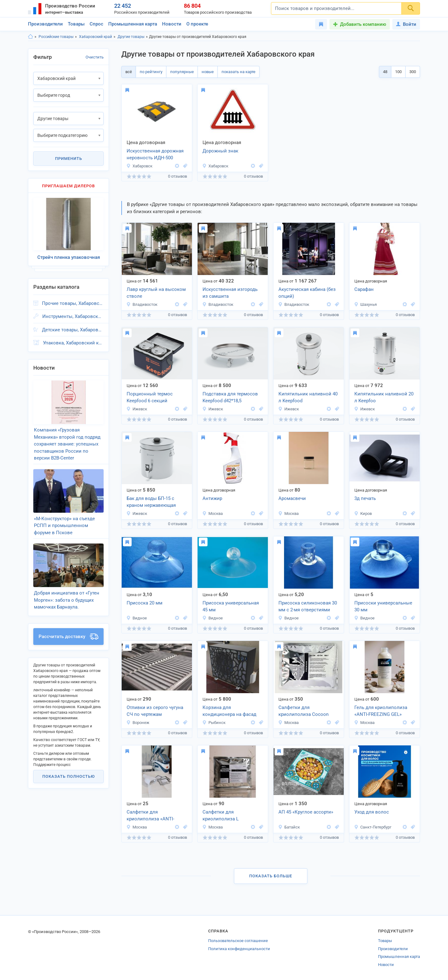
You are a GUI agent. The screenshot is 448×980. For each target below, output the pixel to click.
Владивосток (142, 304)
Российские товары (56, 37)
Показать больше (271, 876)
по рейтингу (151, 72)
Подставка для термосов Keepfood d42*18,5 (230, 397)
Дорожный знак (220, 151)
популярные (182, 72)
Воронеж (138, 723)
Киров (363, 513)
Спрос (96, 24)
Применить (69, 159)
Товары (76, 24)
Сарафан (364, 289)
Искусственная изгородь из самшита (230, 293)
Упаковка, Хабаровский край (73, 343)
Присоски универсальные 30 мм (383, 607)
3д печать (365, 498)
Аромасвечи (292, 498)
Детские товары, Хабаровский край (73, 330)
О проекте (197, 24)
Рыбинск (214, 723)
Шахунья (365, 304)
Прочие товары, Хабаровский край (73, 303)
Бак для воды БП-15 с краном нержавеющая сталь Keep (151, 502)
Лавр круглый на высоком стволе (156, 293)
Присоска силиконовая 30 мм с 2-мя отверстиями (308, 607)
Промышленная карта (133, 24)
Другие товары (131, 37)
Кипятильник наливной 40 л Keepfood (308, 397)
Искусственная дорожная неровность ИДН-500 (155, 154)
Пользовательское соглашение (238, 941)
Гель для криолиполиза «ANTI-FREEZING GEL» (381, 711)
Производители (45, 24)
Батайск (289, 827)
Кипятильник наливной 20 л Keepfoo (384, 397)
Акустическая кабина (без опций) (307, 293)
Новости (172, 24)
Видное (137, 618)
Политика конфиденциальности (239, 949)
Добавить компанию (363, 24)
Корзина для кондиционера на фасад (229, 711)
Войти (406, 24)
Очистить (95, 57)
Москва (212, 513)
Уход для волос (372, 812)
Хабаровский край (96, 37)
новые (208, 72)
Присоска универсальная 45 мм (231, 607)
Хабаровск (139, 166)
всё (129, 72)
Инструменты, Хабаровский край (73, 316)
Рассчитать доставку (68, 637)
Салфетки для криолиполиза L (221, 816)
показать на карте (238, 72)
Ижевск (137, 409)
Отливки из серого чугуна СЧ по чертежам (155, 711)
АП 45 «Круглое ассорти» (306, 812)
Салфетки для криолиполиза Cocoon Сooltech (303, 712)
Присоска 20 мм (145, 603)
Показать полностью (69, 776)
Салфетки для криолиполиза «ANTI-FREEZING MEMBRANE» (152, 816)
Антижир (212, 498)
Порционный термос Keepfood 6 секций (150, 397)
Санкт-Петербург (373, 827)
